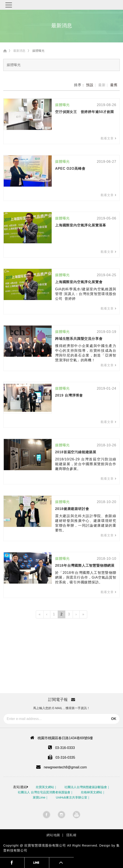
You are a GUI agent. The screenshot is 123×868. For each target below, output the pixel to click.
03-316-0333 (65, 748)
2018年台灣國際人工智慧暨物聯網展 (85, 565)
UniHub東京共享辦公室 (72, 797)
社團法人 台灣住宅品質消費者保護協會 (44, 792)
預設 (90, 85)
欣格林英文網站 (92, 792)
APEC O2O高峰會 (70, 169)
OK (114, 719)
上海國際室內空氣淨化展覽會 (79, 282)
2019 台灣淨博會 (69, 395)
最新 (102, 85)
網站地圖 (53, 835)
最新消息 (19, 51)
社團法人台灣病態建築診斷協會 (86, 787)
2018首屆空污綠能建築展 (76, 452)
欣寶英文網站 (45, 787)
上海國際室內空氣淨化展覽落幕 (81, 225)
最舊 (114, 85)
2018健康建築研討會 (72, 509)
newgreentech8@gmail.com (65, 767)
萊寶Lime (39, 797)
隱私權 (71, 835)
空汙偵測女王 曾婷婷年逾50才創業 (84, 112)
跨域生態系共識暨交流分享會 (79, 339)
